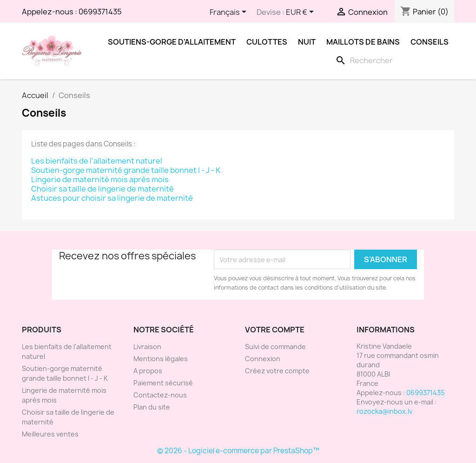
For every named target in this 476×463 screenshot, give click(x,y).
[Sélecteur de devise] (301, 13)
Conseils (430, 42)
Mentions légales (161, 359)
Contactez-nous (160, 395)
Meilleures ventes (50, 434)
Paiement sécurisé (163, 383)
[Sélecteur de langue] (230, 13)
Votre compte (275, 330)
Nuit (307, 42)
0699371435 (100, 12)
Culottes (267, 42)
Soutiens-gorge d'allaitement (172, 42)
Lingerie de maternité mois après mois (100, 179)
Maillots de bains (363, 42)
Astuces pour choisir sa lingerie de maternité (112, 198)
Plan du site (152, 407)
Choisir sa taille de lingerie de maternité (102, 189)
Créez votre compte (277, 371)
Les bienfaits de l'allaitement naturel (97, 161)
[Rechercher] (393, 60)
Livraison (147, 347)
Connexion (263, 359)
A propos (148, 371)
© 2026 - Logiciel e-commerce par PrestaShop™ (238, 451)
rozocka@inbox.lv (384, 411)
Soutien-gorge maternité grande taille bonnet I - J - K (126, 170)
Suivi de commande (275, 347)
